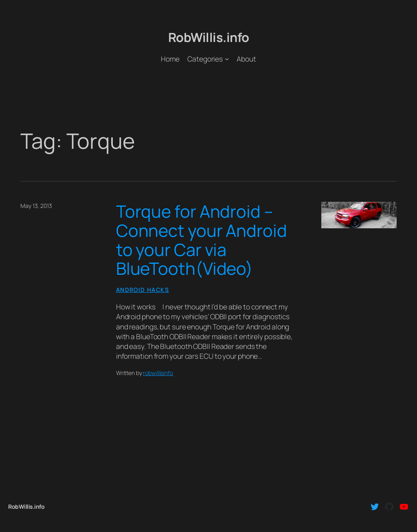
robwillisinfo (158, 373)
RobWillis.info (209, 37)
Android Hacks (143, 290)
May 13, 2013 (36, 206)
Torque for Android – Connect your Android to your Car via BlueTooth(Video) (202, 240)
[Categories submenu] (227, 59)
